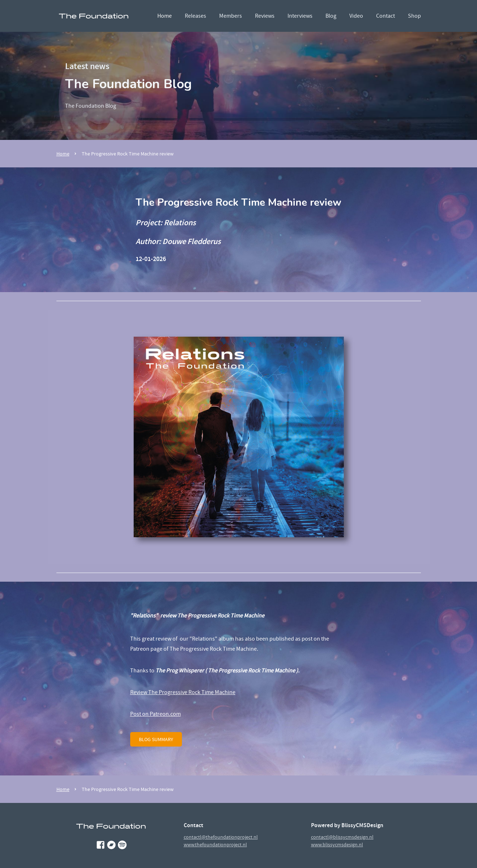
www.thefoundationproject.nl (215, 845)
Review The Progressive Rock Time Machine (183, 692)
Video (356, 16)
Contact (386, 16)
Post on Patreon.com (156, 714)
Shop (414, 16)
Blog (331, 16)
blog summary (156, 739)
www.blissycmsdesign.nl (337, 845)
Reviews (265, 16)
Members (231, 16)
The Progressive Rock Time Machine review (128, 154)
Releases (195, 16)
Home (165, 16)
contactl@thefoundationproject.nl (221, 837)
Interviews (300, 16)
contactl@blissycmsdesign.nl (342, 837)
